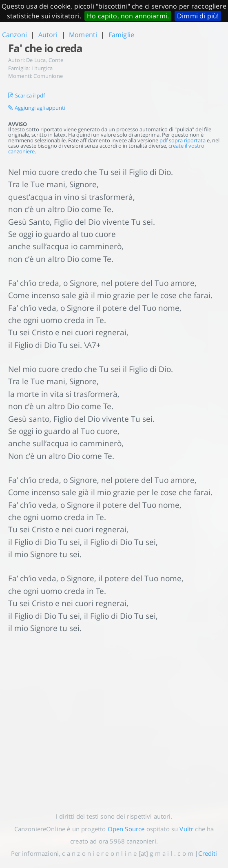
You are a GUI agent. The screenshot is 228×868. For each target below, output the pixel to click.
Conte (56, 60)
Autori (48, 35)
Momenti (83, 35)
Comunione (48, 76)
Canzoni (14, 35)
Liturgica (42, 68)
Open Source (126, 829)
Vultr (186, 829)
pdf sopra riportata (183, 140)
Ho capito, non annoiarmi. (128, 16)
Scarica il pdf (27, 95)
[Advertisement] (114, 716)
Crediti (208, 853)
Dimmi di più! (198, 16)
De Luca (36, 60)
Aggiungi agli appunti (37, 108)
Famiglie (121, 35)
